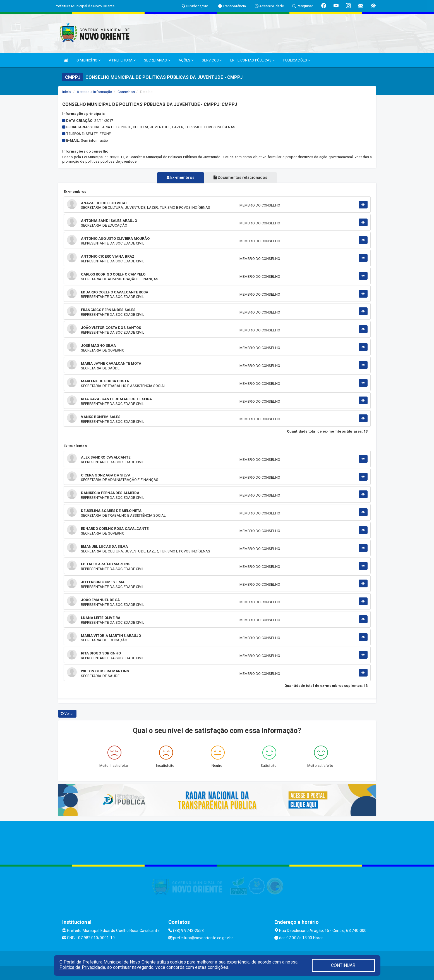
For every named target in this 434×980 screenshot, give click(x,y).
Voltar (67, 714)
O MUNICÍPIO (88, 60)
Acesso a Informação (94, 92)
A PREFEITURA (122, 60)
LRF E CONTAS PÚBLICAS (252, 60)
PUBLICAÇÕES (297, 60)
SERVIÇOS (212, 60)
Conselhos (126, 92)
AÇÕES (186, 60)
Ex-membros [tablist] (178, 177)
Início (67, 92)
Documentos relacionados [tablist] (243, 177)
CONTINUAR (343, 965)
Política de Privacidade (82, 967)
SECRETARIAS (157, 60)
